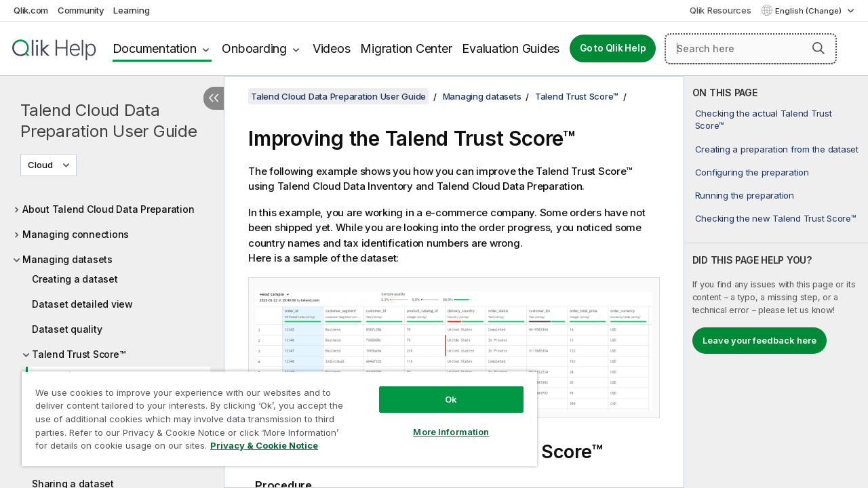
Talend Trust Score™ (78, 354)
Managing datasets (67, 259)
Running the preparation (745, 195)
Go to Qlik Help (613, 48)
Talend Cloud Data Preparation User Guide (109, 121)
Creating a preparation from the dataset (777, 149)
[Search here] (751, 49)
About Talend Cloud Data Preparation (108, 209)
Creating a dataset (75, 279)
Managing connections (76, 234)
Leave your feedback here (759, 340)
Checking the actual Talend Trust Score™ (764, 119)
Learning (131, 10)
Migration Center (406, 48)
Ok (441, 389)
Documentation (155, 48)
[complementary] (776, 282)
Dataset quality (67, 329)
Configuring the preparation (752, 172)
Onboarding (254, 48)
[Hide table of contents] (214, 98)
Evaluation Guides (511, 48)
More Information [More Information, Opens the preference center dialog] (441, 422)
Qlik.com (31, 10)
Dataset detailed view (82, 304)
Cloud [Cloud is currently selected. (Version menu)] (41, 165)
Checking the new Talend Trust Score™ (776, 218)
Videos (332, 48)
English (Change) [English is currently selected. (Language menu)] (809, 11)
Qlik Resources (721, 10)
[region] (273, 413)
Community (81, 10)
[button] (818, 48)
